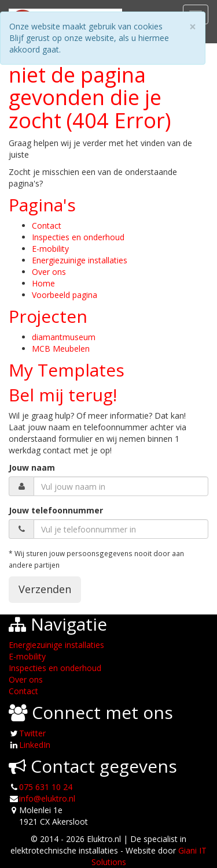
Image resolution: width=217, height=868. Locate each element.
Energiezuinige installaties (80, 260)
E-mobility (50, 249)
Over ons (49, 272)
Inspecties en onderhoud (78, 237)
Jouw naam (32, 467)
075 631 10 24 (46, 787)
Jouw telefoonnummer (56, 510)
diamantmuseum (64, 337)
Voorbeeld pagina (65, 295)
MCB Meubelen (61, 349)
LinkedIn (35, 745)
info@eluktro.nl (47, 798)
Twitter (32, 733)
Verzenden (45, 589)
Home (43, 283)
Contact (47, 226)
